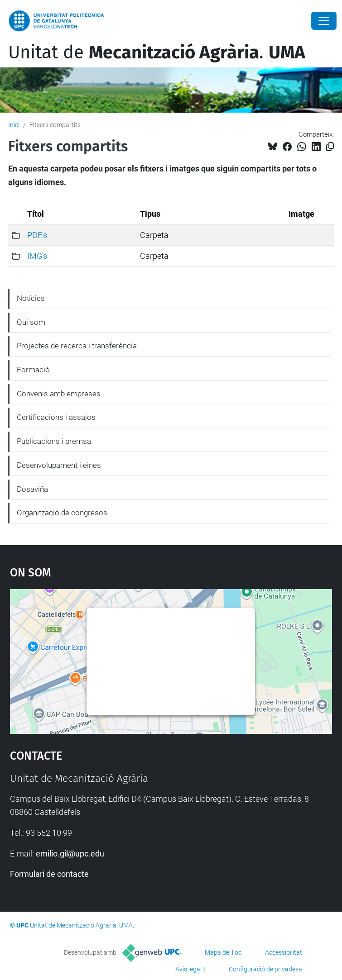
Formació (33, 370)
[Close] (324, 21)
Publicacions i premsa (54, 441)
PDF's (37, 235)
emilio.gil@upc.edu (70, 854)
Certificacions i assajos (56, 417)
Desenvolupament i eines (59, 465)
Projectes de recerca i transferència (77, 346)
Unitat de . (157, 52)
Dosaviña (32, 489)
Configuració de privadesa (265, 969)
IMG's (37, 256)
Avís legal (188, 969)
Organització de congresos (62, 513)
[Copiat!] (330, 147)
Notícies (31, 298)
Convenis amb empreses (59, 394)
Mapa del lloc (223, 952)
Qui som (31, 322)
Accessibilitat (284, 952)
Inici (14, 125)
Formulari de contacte (49, 874)
